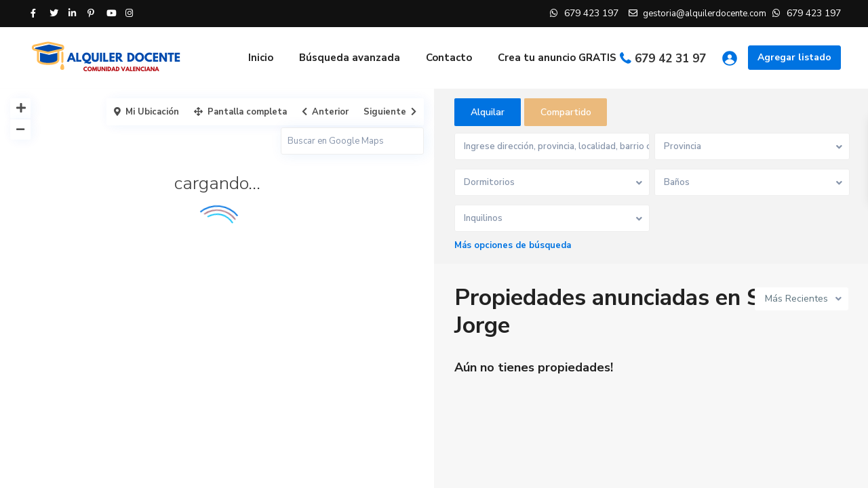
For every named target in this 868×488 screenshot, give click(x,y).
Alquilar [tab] (488, 112)
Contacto (449, 58)
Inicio (261, 58)
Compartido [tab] (566, 112)
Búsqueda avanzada (350, 58)
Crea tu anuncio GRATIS (557, 58)
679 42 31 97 (670, 59)
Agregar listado (794, 57)
